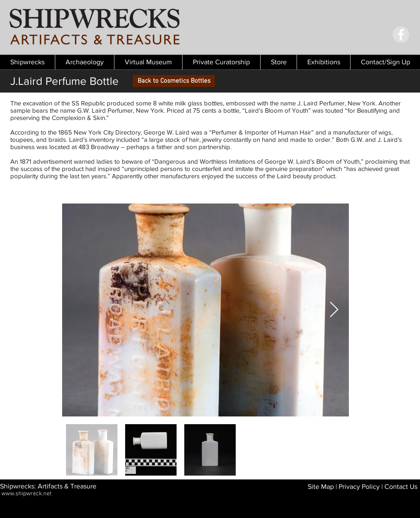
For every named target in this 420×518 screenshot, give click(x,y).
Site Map (321, 487)
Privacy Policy (359, 487)
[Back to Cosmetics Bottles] (174, 81)
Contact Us (401, 487)
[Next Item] (334, 310)
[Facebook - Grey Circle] (401, 34)
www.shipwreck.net (26, 494)
